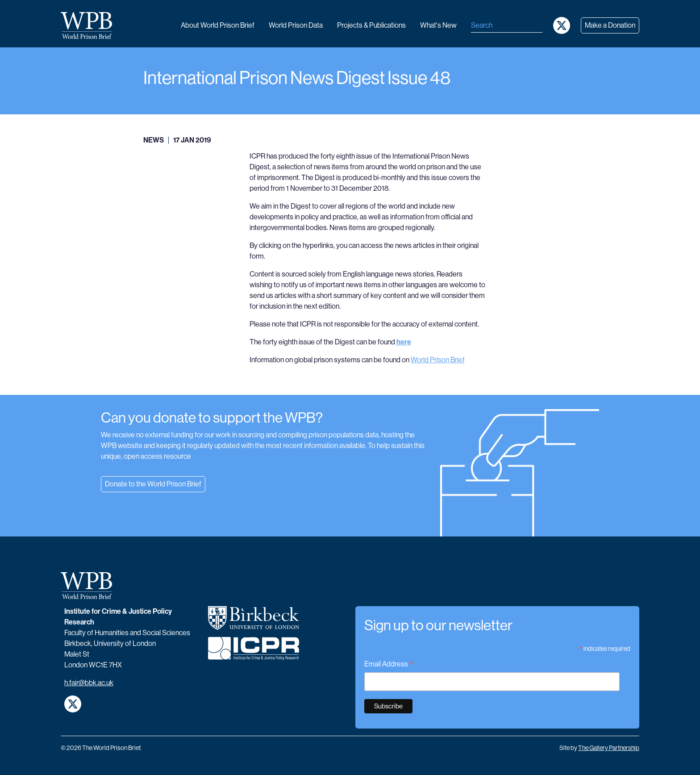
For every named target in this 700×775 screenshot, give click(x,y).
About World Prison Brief (218, 25)
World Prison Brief (438, 360)
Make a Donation (610, 25)
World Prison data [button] (296, 25)
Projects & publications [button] (371, 25)
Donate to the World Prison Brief (153, 484)
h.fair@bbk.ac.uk (89, 683)
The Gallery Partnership (609, 748)
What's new (438, 25)
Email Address (389, 665)
